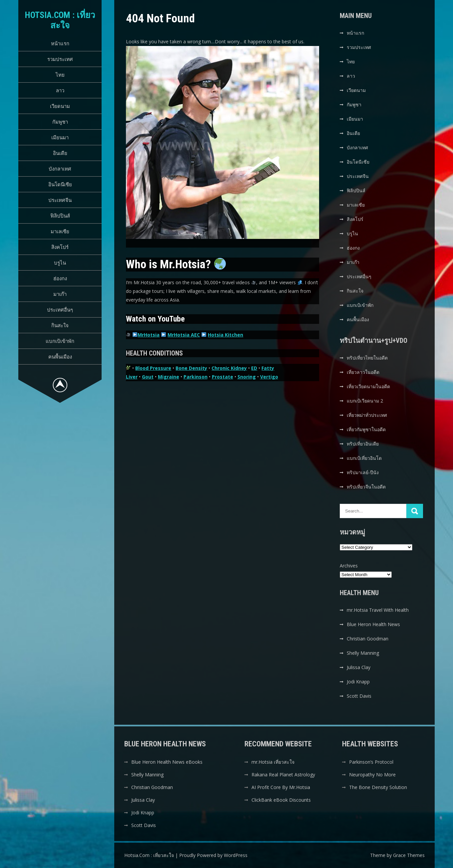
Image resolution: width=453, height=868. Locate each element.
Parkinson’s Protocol (371, 762)
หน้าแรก (60, 43)
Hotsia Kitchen (226, 335)
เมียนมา (60, 137)
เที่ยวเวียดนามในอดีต (368, 386)
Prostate (223, 377)
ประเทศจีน (60, 200)
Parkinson (196, 377)
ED (254, 368)
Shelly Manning (363, 653)
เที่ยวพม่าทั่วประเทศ (367, 415)
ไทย (60, 75)
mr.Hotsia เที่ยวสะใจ (273, 762)
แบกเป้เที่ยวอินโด (364, 458)
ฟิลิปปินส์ (60, 216)
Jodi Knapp (358, 682)
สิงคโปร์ (60, 247)
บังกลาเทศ (60, 169)
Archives (349, 566)
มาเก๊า (60, 294)
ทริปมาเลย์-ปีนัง (363, 472)
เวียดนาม (60, 106)
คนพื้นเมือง (60, 357)
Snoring (247, 377)
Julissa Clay (359, 667)
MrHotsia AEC (184, 335)
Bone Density (191, 368)
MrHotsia (149, 335)
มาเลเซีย (60, 231)
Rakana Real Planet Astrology (283, 775)
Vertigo (269, 377)
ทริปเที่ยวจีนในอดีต (366, 487)
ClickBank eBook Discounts (281, 800)
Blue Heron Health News (373, 624)
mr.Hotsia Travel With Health (378, 610)
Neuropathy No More (372, 775)
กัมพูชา (60, 122)
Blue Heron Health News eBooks (167, 762)
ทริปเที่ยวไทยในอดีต (367, 358)
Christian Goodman (368, 639)
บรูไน (60, 263)
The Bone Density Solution (378, 787)
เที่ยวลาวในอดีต (363, 372)
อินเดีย (60, 153)
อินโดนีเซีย (60, 184)
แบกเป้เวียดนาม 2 (365, 401)
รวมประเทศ (60, 59)
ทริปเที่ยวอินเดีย (363, 444)
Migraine (169, 377)
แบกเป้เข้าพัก (60, 341)
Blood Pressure (153, 368)
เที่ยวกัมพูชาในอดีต (366, 429)
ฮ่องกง (60, 278)
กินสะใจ (60, 325)
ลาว (60, 90)
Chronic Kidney (229, 368)
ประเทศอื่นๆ (60, 310)
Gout (148, 377)
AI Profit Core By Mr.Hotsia (281, 787)
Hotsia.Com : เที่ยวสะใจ (60, 20)
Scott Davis (359, 696)
